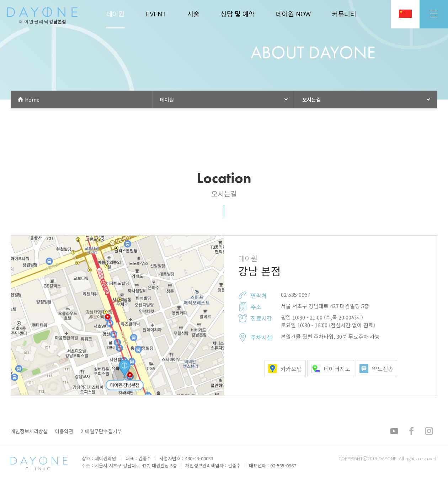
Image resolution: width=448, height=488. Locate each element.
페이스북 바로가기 (411, 431)
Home (32, 100)
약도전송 (376, 369)
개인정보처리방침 (29, 431)
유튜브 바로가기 (395, 431)
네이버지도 (331, 369)
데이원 (115, 14)
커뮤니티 (344, 14)
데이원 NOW (293, 14)
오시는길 (311, 100)
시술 (193, 14)
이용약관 (64, 431)
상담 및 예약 (238, 14)
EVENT (156, 14)
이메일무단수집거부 (101, 431)
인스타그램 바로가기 (428, 431)
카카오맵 (285, 369)
